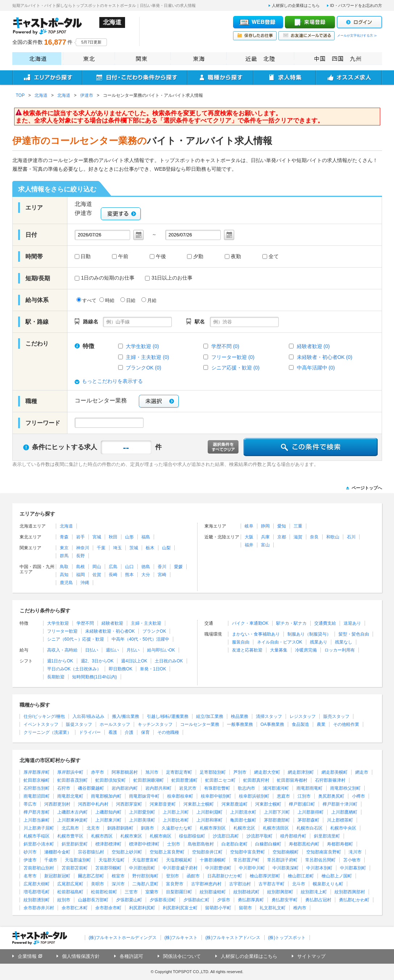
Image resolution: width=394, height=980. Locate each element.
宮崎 (162, 575)
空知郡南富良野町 (324, 852)
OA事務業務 (272, 724)
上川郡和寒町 (210, 820)
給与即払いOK (161, 650)
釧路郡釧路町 (120, 828)
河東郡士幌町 (268, 804)
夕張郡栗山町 (129, 900)
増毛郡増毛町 (37, 892)
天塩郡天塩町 (112, 860)
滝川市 (355, 852)
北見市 (93, 828)
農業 (321, 724)
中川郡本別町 (319, 868)
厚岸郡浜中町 (70, 772)
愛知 (282, 526)
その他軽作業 (346, 724)
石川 (351, 537)
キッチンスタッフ (155, 724)
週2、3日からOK (97, 661)
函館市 (193, 876)
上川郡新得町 (311, 812)
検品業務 (240, 716)
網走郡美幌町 (335, 772)
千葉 (101, 548)
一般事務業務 (240, 724)
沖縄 (85, 583)
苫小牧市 (352, 860)
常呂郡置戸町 (246, 860)
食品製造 (300, 724)
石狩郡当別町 (37, 788)
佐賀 (97, 575)
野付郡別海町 (145, 876)
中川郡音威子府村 (180, 868)
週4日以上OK (134, 661)
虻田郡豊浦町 (184, 780)
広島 (113, 567)
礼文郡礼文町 (273, 908)
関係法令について (182, 956)
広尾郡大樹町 (37, 884)
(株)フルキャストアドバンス (233, 938)
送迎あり (352, 623)
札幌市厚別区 (213, 828)
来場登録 (310, 22)
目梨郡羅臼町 (179, 892)
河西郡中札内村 (93, 804)
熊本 (129, 575)
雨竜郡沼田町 (37, 796)
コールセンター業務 (200, 724)
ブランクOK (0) (143, 368)
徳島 (146, 567)
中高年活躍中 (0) (316, 368)
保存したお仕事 (255, 36)
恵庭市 (283, 796)
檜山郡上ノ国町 (337, 876)
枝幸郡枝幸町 (180, 796)
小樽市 (358, 796)
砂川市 (30, 852)
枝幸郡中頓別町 (216, 796)
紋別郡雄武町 (246, 892)
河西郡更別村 (57, 804)
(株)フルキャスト (181, 938)
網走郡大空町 (267, 772)
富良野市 (175, 884)
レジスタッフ (303, 716)
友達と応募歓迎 (247, 650)
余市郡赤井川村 (39, 908)
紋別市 (64, 900)
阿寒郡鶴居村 (125, 772)
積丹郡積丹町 (293, 836)
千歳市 (51, 860)
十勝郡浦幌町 (213, 860)
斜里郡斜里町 (75, 844)
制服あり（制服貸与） (309, 634)
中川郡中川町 (252, 868)
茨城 (134, 548)
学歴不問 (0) (225, 346)
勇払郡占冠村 (318, 900)
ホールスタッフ (115, 724)
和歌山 (333, 537)
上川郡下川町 (277, 812)
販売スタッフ (336, 716)
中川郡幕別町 (353, 868)
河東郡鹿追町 (235, 804)
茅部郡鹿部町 (277, 820)
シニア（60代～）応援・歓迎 (76, 639)
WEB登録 (258, 22)
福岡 (80, 575)
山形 (129, 537)
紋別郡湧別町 (37, 900)
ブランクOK (154, 631)
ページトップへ (367, 488)
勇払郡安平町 (285, 900)
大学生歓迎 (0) (142, 346)
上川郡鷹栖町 (344, 812)
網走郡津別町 (301, 772)
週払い (112, 650)
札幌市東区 (131, 836)
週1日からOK (60, 661)
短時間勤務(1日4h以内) (95, 677)
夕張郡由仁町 (196, 900)
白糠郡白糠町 (268, 844)
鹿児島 (66, 583)
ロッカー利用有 (340, 650)
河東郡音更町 (163, 804)
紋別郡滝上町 (314, 892)
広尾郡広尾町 (70, 884)
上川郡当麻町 (37, 820)
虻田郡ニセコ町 (220, 780)
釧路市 (148, 828)
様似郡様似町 (192, 836)
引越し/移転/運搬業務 (168, 716)
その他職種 (168, 732)
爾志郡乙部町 (91, 876)
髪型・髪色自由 (354, 634)
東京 (64, 548)
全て (274, 257)
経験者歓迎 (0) (313, 346)
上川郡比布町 (176, 820)
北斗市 (299, 884)
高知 (64, 575)
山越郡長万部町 (93, 900)
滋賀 (298, 537)
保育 (145, 732)
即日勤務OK (121, 669)
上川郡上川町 (176, 812)
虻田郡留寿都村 (292, 780)
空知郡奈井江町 (207, 852)
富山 (265, 545)
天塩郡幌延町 (179, 860)
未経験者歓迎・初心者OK (110, 631)
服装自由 (241, 642)
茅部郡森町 (308, 820)
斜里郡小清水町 (39, 844)
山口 (129, 567)
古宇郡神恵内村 (206, 884)
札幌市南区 (161, 836)
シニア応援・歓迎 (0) (235, 368)
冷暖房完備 (306, 650)
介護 (129, 732)
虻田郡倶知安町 (111, 780)
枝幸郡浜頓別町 (254, 796)
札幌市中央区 (343, 828)
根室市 (118, 876)
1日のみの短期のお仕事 (105, 278)
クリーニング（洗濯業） (47, 732)
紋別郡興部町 (280, 892)
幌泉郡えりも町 (328, 884)
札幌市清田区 (276, 828)
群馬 (64, 556)
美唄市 (98, 884)
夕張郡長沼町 (163, 900)
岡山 (97, 567)
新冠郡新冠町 (57, 876)
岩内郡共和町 (158, 788)
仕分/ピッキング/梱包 (44, 716)
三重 (298, 526)
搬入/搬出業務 (126, 716)
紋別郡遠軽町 (213, 892)
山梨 (166, 548)
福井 (249, 545)
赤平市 (98, 772)
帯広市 (30, 804)
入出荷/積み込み (88, 716)
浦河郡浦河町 (276, 788)
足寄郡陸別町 (213, 772)
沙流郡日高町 (226, 836)
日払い (92, 650)
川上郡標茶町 (340, 820)
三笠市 (131, 892)
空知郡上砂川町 (127, 852)
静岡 (265, 526)
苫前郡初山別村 (39, 868)
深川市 (118, 884)
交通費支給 (325, 623)
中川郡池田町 (142, 868)
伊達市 (30, 860)
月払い (133, 650)
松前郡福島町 (70, 892)
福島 (146, 537)
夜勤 (236, 257)
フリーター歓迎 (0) (233, 357)
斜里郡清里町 (327, 836)
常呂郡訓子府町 (282, 860)
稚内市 (300, 908)
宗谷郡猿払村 (91, 852)
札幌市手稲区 (37, 836)
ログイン (359, 22)
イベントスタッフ (41, 724)
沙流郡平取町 (260, 836)
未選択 (159, 401)
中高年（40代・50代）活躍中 (140, 639)
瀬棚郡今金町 (57, 852)
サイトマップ (311, 956)
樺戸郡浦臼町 (302, 804)
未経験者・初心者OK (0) (325, 357)
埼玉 (117, 548)
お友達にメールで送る (306, 36)
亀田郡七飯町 (243, 820)
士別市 (174, 844)
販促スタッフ (79, 724)
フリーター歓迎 (62, 631)
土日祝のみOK (169, 661)
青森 (64, 537)
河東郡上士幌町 (199, 804)
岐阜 (249, 526)
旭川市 (152, 772)
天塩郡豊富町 (145, 860)
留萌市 (245, 908)
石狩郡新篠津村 (330, 780)
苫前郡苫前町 (75, 868)
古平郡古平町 (271, 884)
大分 (146, 575)
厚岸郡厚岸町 (37, 772)
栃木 (150, 548)
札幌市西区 (102, 836)
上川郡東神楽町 (72, 820)
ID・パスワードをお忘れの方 (356, 5)
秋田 (113, 537)
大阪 (249, 537)
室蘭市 (152, 892)
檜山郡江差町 (301, 876)
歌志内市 (246, 788)
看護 (113, 732)
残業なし (344, 642)
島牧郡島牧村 (201, 844)
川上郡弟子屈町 (39, 828)
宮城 (97, 537)
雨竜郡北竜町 (70, 796)
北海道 (37, 59)
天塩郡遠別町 (78, 860)
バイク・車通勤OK (250, 623)
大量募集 (279, 650)
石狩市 (64, 788)
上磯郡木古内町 (72, 812)
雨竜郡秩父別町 (345, 788)
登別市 (173, 876)
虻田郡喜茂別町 (72, 780)
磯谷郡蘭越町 (91, 788)
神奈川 (83, 548)
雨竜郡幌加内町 (106, 796)
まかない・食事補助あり (256, 634)
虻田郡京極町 (37, 780)
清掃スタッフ (269, 716)
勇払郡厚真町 (251, 900)
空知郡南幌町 (286, 852)
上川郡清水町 (243, 812)
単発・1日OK (153, 669)
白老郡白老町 (235, 844)
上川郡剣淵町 (210, 812)
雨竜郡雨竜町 (310, 788)
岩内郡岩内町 (125, 788)
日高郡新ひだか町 (225, 876)
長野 (80, 556)
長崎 (113, 575)
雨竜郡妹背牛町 (144, 796)
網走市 (362, 772)
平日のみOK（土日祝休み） (74, 669)
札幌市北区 (244, 828)
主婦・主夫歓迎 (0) (147, 357)
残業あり (319, 642)
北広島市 (70, 828)
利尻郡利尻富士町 (180, 908)
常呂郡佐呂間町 (320, 860)
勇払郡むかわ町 (354, 900)
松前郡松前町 (104, 892)
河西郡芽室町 (129, 804)
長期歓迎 (56, 677)
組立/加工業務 (210, 716)
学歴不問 (85, 623)
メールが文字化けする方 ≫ (357, 36)
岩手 (80, 537)
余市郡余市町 (108, 908)
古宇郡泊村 (240, 884)
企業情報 (27, 956)
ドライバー (90, 732)
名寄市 (30, 876)
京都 (282, 537)
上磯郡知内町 (108, 812)
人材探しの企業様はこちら (296, 5)
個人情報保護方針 (81, 956)
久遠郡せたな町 (177, 828)
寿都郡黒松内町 (304, 844)
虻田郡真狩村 (256, 780)
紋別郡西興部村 (350, 892)
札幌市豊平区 (70, 836)
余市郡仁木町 (75, 908)
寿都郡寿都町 (340, 844)
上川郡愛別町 (142, 812)
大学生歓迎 (58, 623)
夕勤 (198, 257)
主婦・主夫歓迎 (146, 623)
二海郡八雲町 (145, 884)
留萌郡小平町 (218, 908)
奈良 (314, 537)
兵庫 (265, 537)
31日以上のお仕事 (169, 278)
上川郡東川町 (108, 820)
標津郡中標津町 (144, 844)
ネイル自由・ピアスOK (280, 642)
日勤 (86, 257)
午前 (123, 257)
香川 (162, 567)
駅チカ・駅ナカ (291, 623)
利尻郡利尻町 (142, 908)
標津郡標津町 (108, 844)
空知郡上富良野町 (167, 852)
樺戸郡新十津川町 (340, 804)
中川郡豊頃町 (218, 868)
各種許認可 (131, 956)
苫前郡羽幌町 (108, 868)
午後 (161, 257)
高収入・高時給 (62, 650)
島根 (80, 567)
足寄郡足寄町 (179, 772)
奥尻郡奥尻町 (331, 796)
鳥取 (64, 567)
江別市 (304, 796)
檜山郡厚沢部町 (265, 876)
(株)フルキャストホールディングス (123, 938)
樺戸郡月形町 (37, 812)
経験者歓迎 (112, 623)
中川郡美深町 (286, 868)
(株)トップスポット (287, 938)
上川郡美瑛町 (142, 820)
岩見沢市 (188, 788)
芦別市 (240, 772)
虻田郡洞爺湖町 (149, 780)
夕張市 (224, 900)
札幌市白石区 (310, 828)
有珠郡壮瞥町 (217, 788)
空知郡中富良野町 (248, 852)
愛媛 (178, 567)
